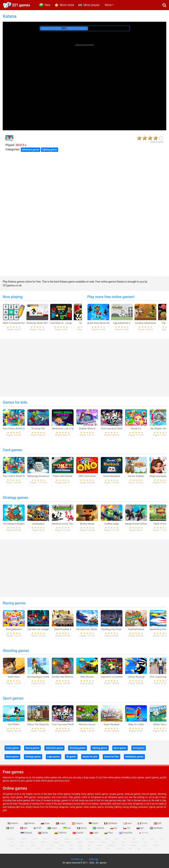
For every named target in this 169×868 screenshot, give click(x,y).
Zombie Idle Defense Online (66, 677)
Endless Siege (112, 524)
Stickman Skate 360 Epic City (42, 323)
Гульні (38, 849)
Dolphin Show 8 (87, 428)
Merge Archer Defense (137, 524)
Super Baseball (112, 724)
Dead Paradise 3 (63, 629)
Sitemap (94, 859)
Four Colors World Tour (15, 428)
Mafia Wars (14, 677)
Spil (24, 828)
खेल (130, 849)
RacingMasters (14, 629)
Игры (46, 823)
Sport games (13, 698)
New (47, 5)
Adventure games (31, 150)
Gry (114, 828)
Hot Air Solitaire (136, 476)
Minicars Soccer (87, 724)
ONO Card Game (87, 476)
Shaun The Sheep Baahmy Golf (43, 724)
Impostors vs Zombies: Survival (117, 677)
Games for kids (15, 402)
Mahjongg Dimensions (39, 476)
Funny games (12, 748)
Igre (140, 828)
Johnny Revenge (136, 677)
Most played (91, 5)
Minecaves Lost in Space (65, 428)
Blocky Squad (87, 524)
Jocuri (82, 828)
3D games (71, 757)
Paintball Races (136, 629)
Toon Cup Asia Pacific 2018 (115, 428)
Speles (43, 833)
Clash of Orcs (160, 524)
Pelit (38, 828)
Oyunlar (78, 833)
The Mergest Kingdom (14, 524)
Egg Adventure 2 (122, 323)
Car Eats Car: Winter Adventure (92, 629)
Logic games (54, 757)
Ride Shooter (87, 677)
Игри (109, 833)
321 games (21, 5)
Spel (10, 828)
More (108, 5)
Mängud (27, 833)
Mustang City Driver (111, 629)
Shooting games (16, 651)
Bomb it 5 (136, 428)
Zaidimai (61, 833)
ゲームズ (150, 849)
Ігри (67, 828)
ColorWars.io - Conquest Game (66, 323)
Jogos (61, 823)
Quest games (12, 757)
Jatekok (99, 828)
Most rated (67, 5)
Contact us (77, 859)
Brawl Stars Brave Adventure (102, 323)
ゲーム (143, 833)
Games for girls (90, 757)
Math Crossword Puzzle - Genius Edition (24, 323)
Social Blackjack (112, 476)
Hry (127, 828)
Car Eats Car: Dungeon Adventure (45, 629)
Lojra (94, 833)
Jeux (128, 823)
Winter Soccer (161, 724)
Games (13, 823)
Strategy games (15, 498)
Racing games (14, 603)
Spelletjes (111, 823)
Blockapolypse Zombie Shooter (44, 677)
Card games (12, 450)
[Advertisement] (85, 74)
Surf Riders (14, 724)
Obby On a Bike (136, 724)
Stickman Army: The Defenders (68, 524)
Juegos (77, 823)
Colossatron (38, 524)
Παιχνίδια (126, 833)
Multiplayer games (134, 757)
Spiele (94, 823)
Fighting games (50, 150)
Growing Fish (38, 428)
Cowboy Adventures (146, 323)
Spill (158, 823)
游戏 (139, 849)
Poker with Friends (63, 476)
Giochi (143, 823)
